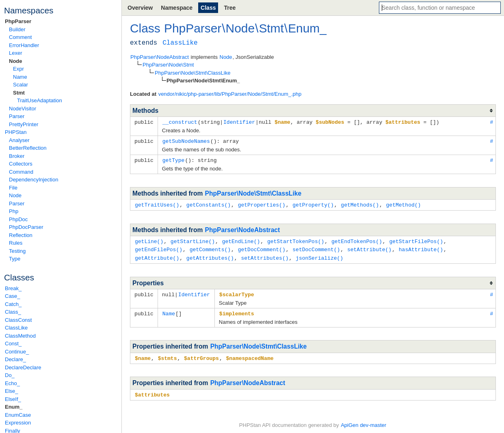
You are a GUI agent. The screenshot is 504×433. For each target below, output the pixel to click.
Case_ (13, 296)
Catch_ (13, 304)
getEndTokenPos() (357, 239)
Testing (17, 251)
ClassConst (18, 320)
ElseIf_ (13, 399)
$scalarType (237, 291)
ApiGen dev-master (363, 421)
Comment (20, 37)
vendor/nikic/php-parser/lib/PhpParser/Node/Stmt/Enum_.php (230, 94)
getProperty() (313, 203)
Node (16, 61)
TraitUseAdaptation (40, 100)
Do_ (10, 375)
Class (208, 8)
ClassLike (16, 328)
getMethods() (360, 203)
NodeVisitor (23, 109)
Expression (18, 423)
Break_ (13, 288)
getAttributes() (210, 255)
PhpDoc (18, 219)
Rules (16, 243)
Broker (17, 156)
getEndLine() (241, 239)
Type (15, 259)
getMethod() (403, 203)
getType (174, 159)
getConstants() (209, 203)
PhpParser (18, 21)
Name (20, 77)
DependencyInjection (34, 180)
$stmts (168, 354)
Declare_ (15, 359)
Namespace (177, 8)
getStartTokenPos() (296, 239)
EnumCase (18, 415)
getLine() (149, 239)
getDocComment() (262, 247)
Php (14, 211)
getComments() (210, 247)
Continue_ (17, 352)
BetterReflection (28, 148)
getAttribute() (157, 255)
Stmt (19, 93)
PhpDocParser (26, 227)
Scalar (21, 85)
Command (21, 172)
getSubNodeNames (186, 140)
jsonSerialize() (319, 255)
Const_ (13, 344)
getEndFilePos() (159, 247)
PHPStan (16, 132)
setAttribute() (369, 247)
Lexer (16, 53)
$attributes (152, 390)
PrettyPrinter (24, 124)
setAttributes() (265, 255)
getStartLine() (193, 239)
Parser (17, 116)
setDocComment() (316, 247)
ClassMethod (20, 336)
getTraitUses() (157, 203)
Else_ (12, 391)
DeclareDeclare (23, 367)
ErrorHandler (24, 45)
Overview (140, 8)
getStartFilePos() (416, 239)
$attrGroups (201, 354)
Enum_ (14, 407)
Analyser (19, 140)
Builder (17, 29)
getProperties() (262, 203)
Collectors (21, 164)
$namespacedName (250, 354)
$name (143, 354)
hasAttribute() (421, 247)
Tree (230, 8)
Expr (18, 69)
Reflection (21, 235)
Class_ (13, 312)
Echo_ (12, 383)
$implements (237, 310)
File (13, 188)
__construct (180, 122)
